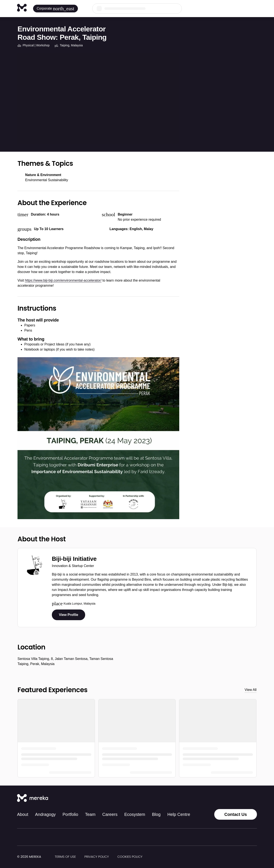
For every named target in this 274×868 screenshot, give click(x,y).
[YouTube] (254, 798)
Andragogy (45, 814)
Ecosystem (135, 814)
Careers (110, 814)
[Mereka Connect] (33, 798)
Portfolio (70, 814)
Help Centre (179, 814)
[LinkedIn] (245, 798)
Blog (156, 814)
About (23, 814)
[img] (44, 857)
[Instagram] (226, 798)
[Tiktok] (217, 798)
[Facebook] (236, 798)
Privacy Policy (97, 857)
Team (90, 814)
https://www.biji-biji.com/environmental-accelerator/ (63, 280)
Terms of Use (65, 857)
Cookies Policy (130, 857)
